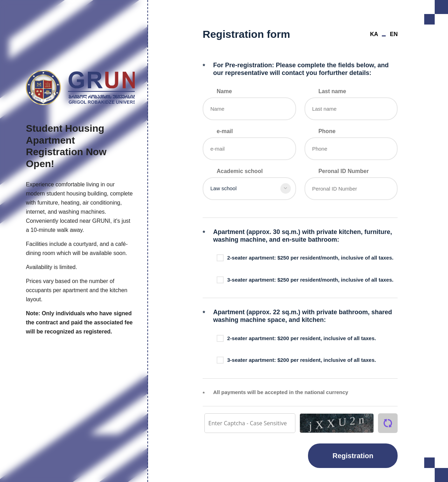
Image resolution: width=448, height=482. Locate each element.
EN (394, 34)
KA (374, 34)
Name (224, 91)
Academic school (240, 171)
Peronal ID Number (343, 171)
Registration (353, 456)
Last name (332, 91)
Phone (327, 131)
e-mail (225, 131)
